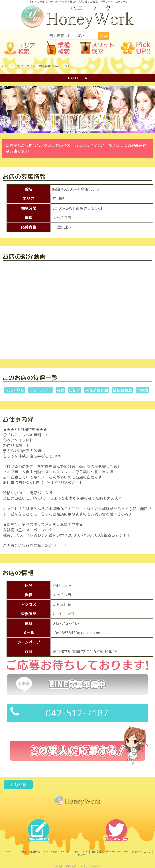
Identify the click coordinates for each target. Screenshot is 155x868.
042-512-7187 (59, 713)
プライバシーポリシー (117, 851)
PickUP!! (66, 851)
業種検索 (35, 851)
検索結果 (45, 66)
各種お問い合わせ (141, 851)
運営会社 (96, 851)
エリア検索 (21, 851)
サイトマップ (77, 855)
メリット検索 (50, 851)
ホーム (8, 851)
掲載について (81, 851)
